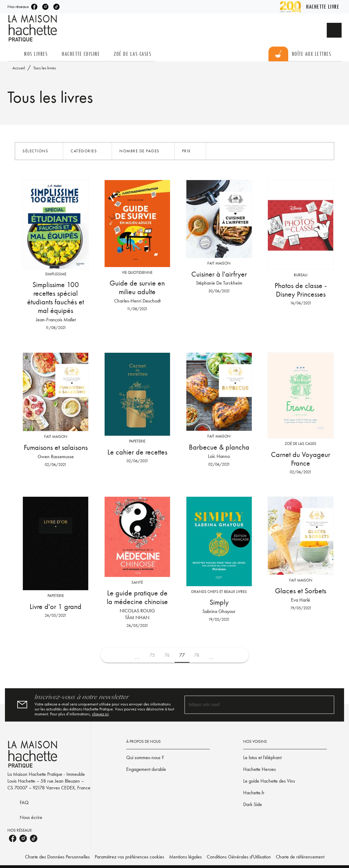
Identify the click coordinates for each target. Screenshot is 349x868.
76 (167, 655)
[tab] (14, 54)
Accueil (19, 68)
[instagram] (45, 7)
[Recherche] (334, 30)
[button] (39, 151)
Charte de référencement (300, 857)
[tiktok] (56, 7)
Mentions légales (185, 857)
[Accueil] (33, 28)
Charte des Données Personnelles (57, 857)
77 (182, 655)
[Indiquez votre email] (252, 705)
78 (197, 655)
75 (152, 655)
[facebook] (34, 7)
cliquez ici (100, 714)
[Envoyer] (327, 705)
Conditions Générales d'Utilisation (239, 857)
